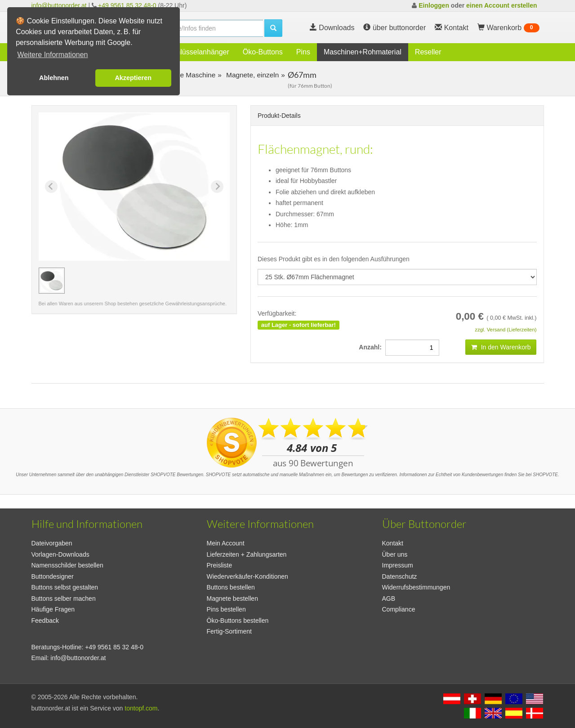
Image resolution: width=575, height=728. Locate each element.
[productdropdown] (397, 277)
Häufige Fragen (53, 609)
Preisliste (220, 565)
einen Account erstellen (501, 5)
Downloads (332, 28)
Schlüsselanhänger (199, 52)
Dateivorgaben (52, 543)
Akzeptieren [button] (133, 78)
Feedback (45, 621)
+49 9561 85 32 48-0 (127, 5)
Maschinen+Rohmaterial (363, 52)
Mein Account (226, 543)
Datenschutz (400, 576)
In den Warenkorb (501, 347)
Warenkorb (508, 28)
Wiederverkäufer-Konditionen (247, 576)
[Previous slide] (51, 187)
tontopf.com (141, 708)
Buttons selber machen (64, 598)
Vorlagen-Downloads (60, 554)
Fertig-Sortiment (229, 631)
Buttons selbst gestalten (65, 587)
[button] (52, 281)
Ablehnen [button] (54, 78)
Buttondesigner (53, 576)
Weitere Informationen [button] (52, 55)
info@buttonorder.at (59, 5)
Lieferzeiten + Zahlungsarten (247, 554)
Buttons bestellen (231, 587)
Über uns (395, 554)
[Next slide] (217, 187)
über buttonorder (394, 28)
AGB (389, 598)
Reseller (428, 52)
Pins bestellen (226, 609)
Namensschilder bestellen (67, 565)
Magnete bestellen (232, 598)
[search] (207, 28)
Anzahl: (372, 347)
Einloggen (434, 5)
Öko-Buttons (263, 52)
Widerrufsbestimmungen (416, 587)
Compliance (399, 609)
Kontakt (393, 543)
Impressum (398, 565)
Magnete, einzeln (252, 75)
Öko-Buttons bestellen (238, 621)
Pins (303, 52)
